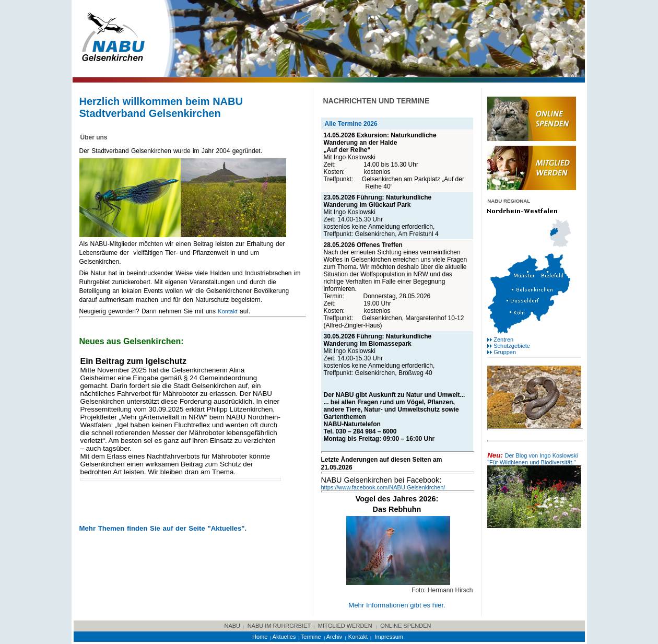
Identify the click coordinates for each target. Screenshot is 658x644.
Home (260, 637)
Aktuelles (284, 637)
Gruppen (505, 352)
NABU (233, 626)
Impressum (389, 637)
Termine (311, 637)
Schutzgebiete (512, 346)
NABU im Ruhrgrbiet (279, 626)
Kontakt (227, 311)
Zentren (503, 339)
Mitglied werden (345, 626)
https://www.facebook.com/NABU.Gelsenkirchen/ (383, 487)
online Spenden (406, 626)
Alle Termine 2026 (351, 124)
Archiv (334, 637)
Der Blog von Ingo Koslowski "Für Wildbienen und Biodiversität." (532, 459)
